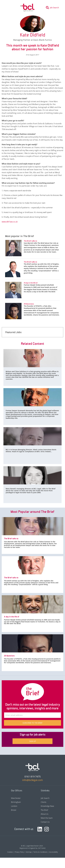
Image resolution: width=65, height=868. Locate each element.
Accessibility (54, 852)
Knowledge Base (47, 806)
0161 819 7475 (33, 777)
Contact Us (45, 822)
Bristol (14, 810)
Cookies (10, 852)
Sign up (33, 741)
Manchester (16, 798)
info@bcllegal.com (33, 780)
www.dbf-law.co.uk (10, 222)
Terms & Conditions (40, 852)
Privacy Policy (19, 852)
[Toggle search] (53, 8)
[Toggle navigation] (8, 8)
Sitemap (29, 852)
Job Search (45, 798)
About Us (45, 814)
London (14, 806)
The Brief (44, 810)
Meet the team (47, 818)
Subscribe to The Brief (32, 723)
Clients (43, 802)
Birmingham (16, 802)
